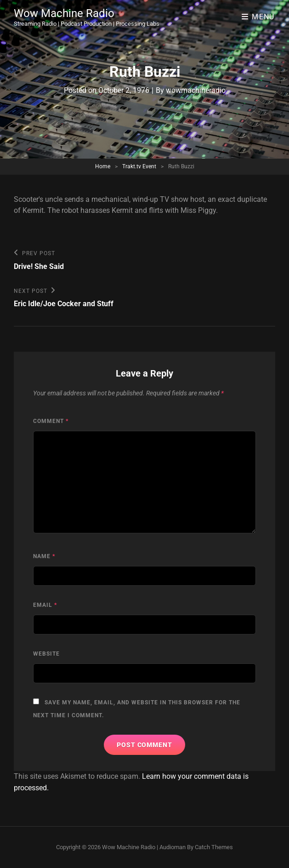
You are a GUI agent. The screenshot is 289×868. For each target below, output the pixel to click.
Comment (51, 421)
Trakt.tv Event (139, 166)
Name (44, 556)
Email (45, 605)
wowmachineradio (196, 90)
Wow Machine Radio (64, 13)
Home (103, 166)
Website (46, 654)
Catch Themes (214, 847)
